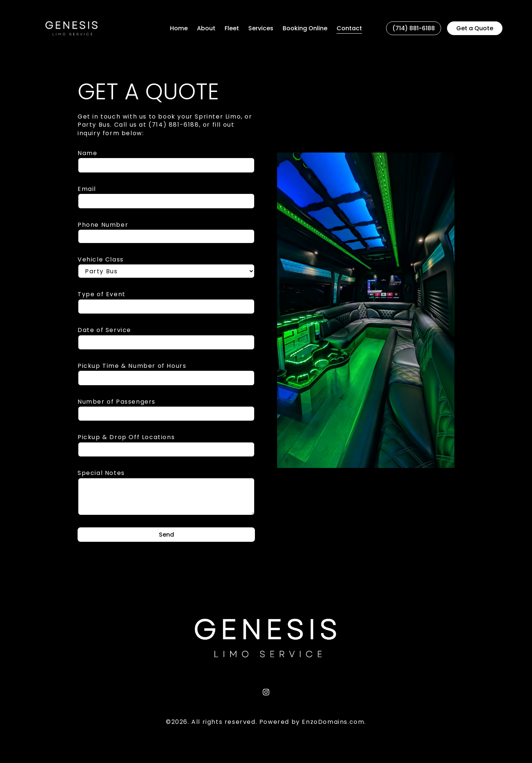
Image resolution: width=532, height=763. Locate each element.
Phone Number (103, 225)
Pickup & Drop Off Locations (126, 437)
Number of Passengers (117, 402)
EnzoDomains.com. (334, 722)
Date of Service (104, 330)
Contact (349, 28)
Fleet (232, 28)
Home (179, 28)
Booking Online (305, 28)
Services (261, 28)
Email (87, 189)
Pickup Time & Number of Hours (132, 366)
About (206, 28)
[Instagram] (266, 692)
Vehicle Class (101, 260)
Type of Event (102, 294)
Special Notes (101, 473)
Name (87, 153)
